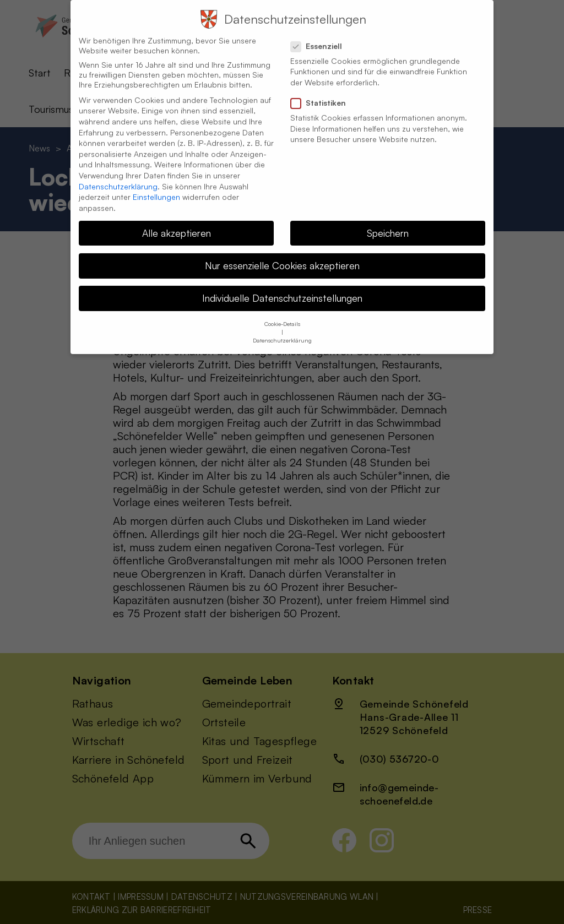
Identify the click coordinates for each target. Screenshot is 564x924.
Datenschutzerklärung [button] (282, 328)
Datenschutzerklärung (118, 174)
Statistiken (323, 91)
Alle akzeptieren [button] (177, 221)
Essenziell (321, 34)
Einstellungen (156, 185)
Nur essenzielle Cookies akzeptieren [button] (282, 253)
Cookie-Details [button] (282, 312)
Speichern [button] (388, 221)
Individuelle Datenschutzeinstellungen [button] (282, 286)
